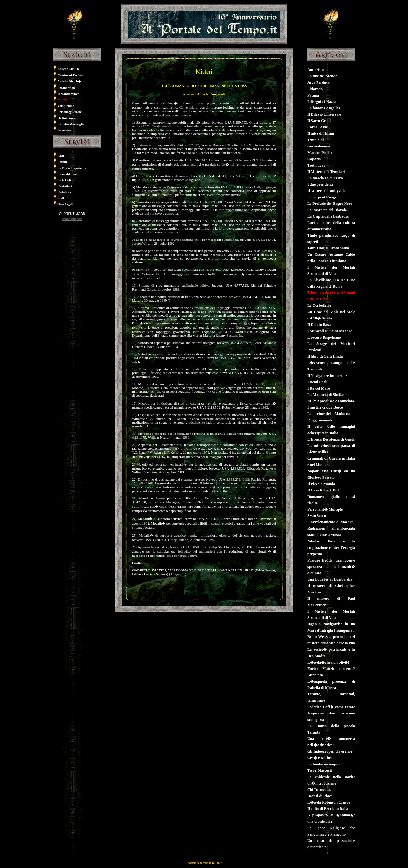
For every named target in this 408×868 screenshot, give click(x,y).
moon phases (72, 219)
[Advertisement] (72, 265)
